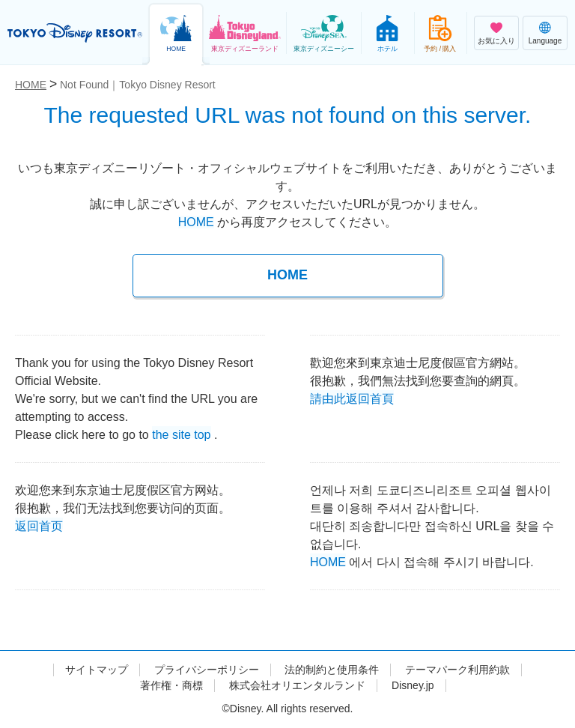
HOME (196, 222)
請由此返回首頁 (352, 397)
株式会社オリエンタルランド (297, 685)
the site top (181, 433)
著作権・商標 (171, 685)
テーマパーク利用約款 (457, 670)
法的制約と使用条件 (332, 670)
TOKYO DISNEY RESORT (75, 33)
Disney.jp (413, 685)
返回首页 (39, 525)
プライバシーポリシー (207, 670)
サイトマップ (97, 670)
